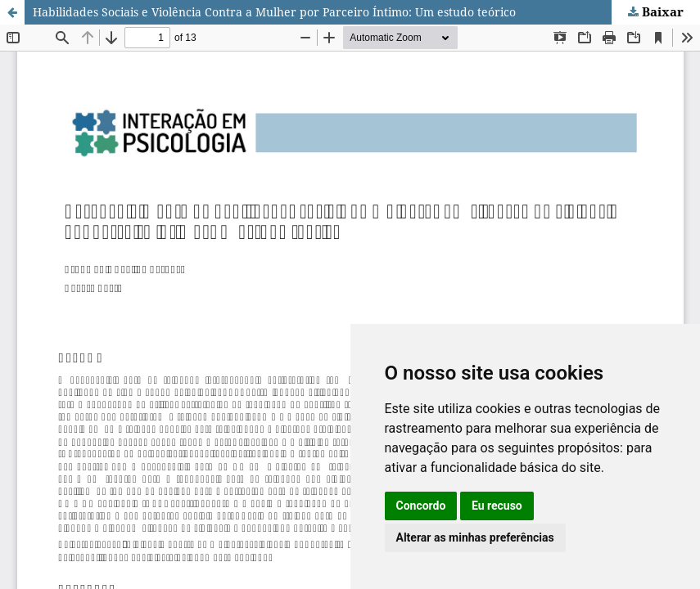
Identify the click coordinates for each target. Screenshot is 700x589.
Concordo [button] (421, 506)
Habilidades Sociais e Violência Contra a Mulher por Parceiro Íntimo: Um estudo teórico (274, 12)
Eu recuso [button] (497, 506)
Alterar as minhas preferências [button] (475, 537)
